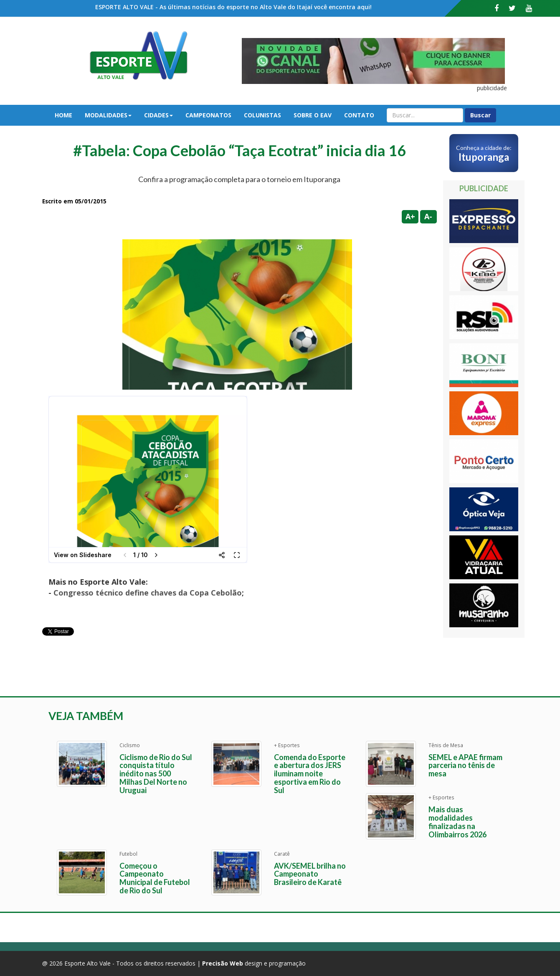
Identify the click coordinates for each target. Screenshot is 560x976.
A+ (410, 216)
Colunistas (262, 115)
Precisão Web (223, 963)
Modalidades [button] (108, 115)
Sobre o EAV (313, 115)
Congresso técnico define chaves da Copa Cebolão (148, 593)
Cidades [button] (158, 115)
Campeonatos (208, 115)
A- (428, 216)
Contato (359, 115)
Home (63, 115)
